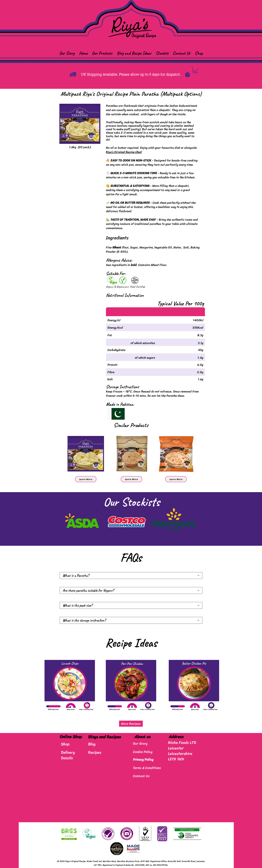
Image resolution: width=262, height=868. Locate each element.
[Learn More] (86, 479)
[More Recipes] (131, 724)
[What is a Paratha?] (131, 575)
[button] (102, 53)
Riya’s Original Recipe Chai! (124, 152)
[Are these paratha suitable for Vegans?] (131, 590)
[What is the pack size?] (131, 605)
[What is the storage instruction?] (131, 620)
